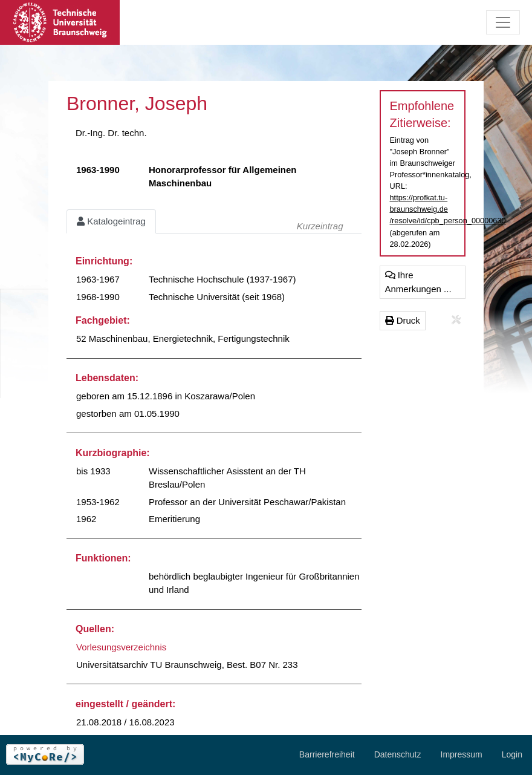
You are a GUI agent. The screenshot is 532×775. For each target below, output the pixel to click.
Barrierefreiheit (327, 754)
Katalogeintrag (111, 221)
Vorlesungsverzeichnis (121, 647)
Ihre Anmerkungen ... (418, 282)
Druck (403, 320)
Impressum (462, 754)
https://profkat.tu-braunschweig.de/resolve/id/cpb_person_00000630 (448, 209)
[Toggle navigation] (503, 22)
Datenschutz (398, 754)
